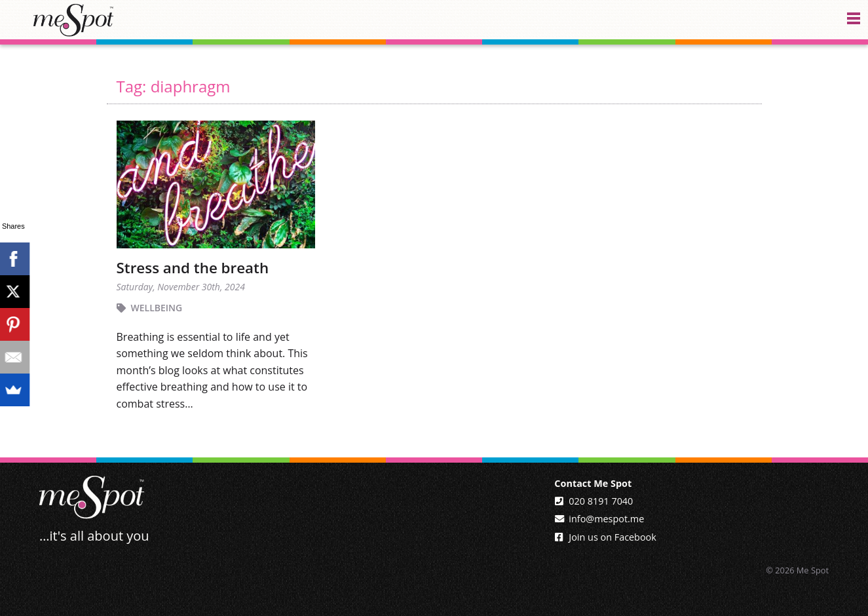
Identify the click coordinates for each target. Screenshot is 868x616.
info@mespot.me (606, 519)
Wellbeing (157, 308)
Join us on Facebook (612, 537)
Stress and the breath (193, 268)
